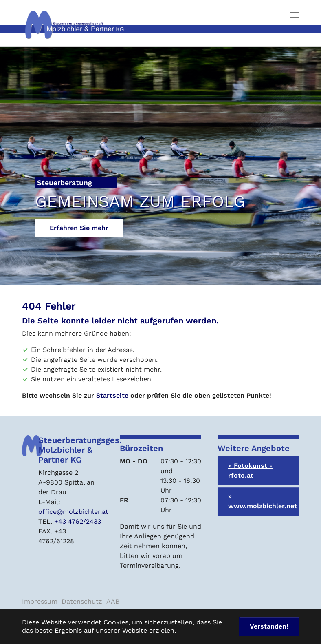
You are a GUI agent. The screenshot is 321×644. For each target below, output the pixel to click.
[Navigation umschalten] (295, 15)
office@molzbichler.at (73, 512)
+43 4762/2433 (78, 521)
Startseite (112, 395)
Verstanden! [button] (269, 626)
